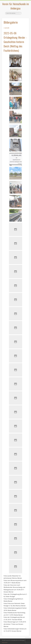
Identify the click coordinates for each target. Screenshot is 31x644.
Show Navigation (25, 15)
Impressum (5, 642)
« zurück (6, 28)
